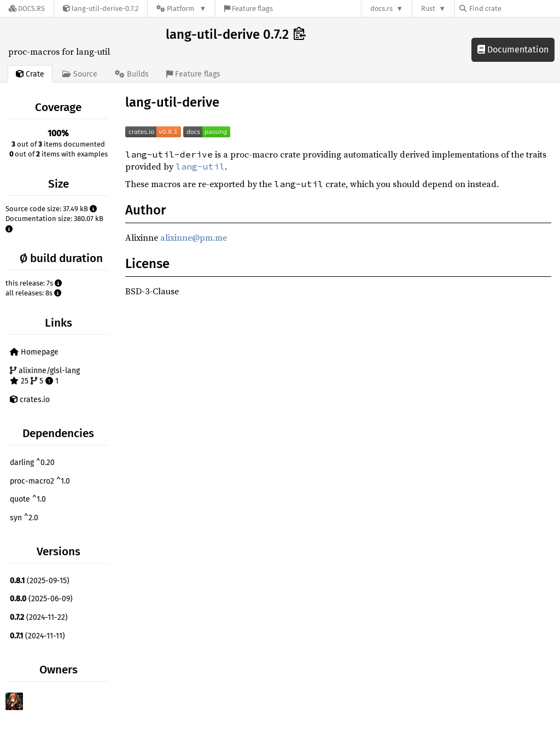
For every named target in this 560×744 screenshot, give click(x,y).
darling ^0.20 (32, 463)
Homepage (34, 352)
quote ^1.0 (28, 499)
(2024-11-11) (37, 636)
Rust (428, 8)
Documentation (513, 50)
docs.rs (381, 8)
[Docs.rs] (27, 8)
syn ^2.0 (24, 518)
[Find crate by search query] (514, 8)
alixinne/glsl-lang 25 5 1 (45, 376)
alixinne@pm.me (194, 237)
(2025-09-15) (40, 581)
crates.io (30, 400)
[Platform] (181, 8)
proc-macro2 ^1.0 (40, 481)
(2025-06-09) (41, 599)
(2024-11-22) (39, 617)
